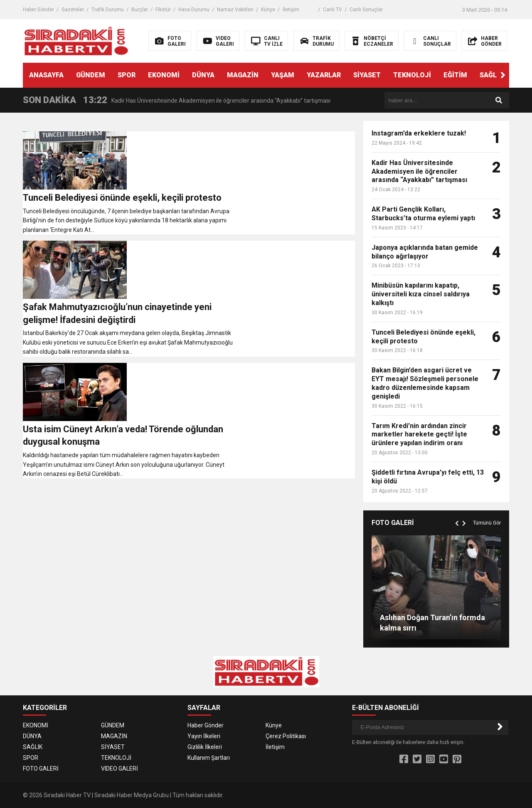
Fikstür (163, 10)
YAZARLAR (324, 75)
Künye (268, 10)
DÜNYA (203, 75)
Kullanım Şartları (209, 758)
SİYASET (367, 75)
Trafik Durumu (108, 10)
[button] (503, 75)
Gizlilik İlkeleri (205, 747)
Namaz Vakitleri (235, 10)
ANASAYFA (46, 75)
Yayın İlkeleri (204, 736)
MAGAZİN (243, 75)
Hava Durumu (194, 10)
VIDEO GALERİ (119, 769)
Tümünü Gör (487, 523)
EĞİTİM (455, 75)
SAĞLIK (491, 75)
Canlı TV (332, 10)
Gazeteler (73, 10)
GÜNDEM (91, 75)
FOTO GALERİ (41, 769)
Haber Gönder (38, 10)
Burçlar (140, 10)
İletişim (291, 10)
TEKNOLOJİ (412, 75)
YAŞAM (283, 75)
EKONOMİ (164, 75)
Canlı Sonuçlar (366, 10)
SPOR (127, 75)
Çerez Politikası (286, 736)
